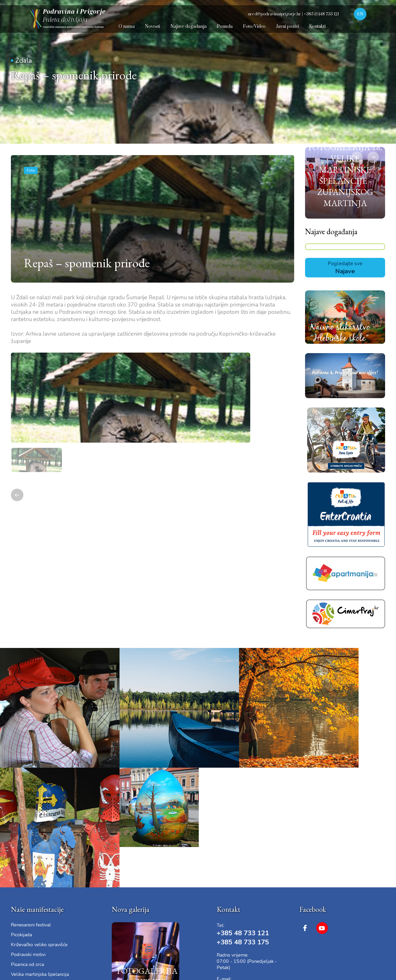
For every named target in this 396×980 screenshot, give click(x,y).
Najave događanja (331, 268)
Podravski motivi (28, 831)
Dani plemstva (26, 861)
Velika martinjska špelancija (40, 851)
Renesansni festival (31, 801)
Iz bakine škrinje (28, 871)
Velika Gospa (25, 890)
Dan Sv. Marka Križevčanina (39, 881)
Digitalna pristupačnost (78, 939)
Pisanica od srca (27, 841)
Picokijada (21, 811)
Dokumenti (111, 939)
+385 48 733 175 (244, 819)
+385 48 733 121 (244, 810)
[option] (152, 421)
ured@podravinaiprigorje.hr (260, 863)
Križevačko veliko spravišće (39, 821)
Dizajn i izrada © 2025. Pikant (320, 939)
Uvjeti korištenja (39, 939)
